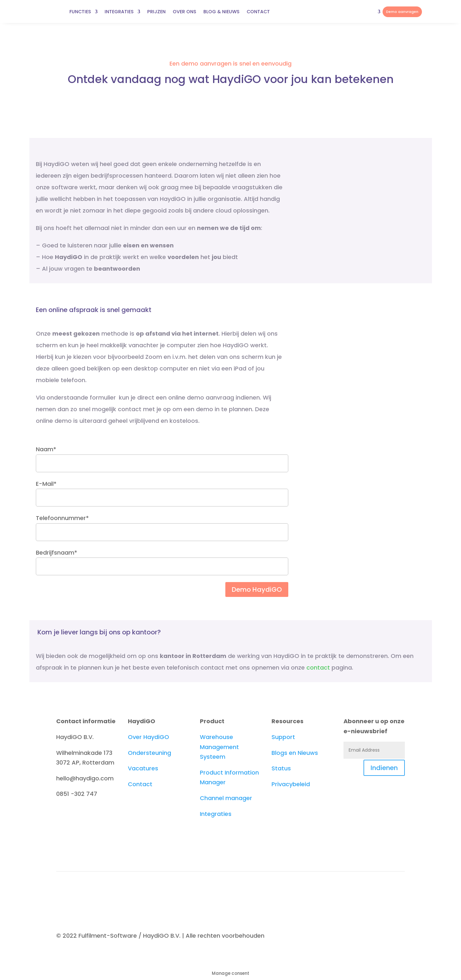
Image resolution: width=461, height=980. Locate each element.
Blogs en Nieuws (295, 753)
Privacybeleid (291, 784)
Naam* (162, 456)
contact (318, 667)
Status (281, 768)
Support (283, 737)
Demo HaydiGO (257, 589)
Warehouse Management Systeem (219, 747)
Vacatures (143, 768)
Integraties (216, 814)
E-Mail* (162, 490)
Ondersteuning (149, 753)
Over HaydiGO (149, 737)
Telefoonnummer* (162, 525)
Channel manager (226, 798)
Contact (140, 784)
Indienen (384, 768)
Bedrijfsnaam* (162, 559)
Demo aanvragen (402, 12)
